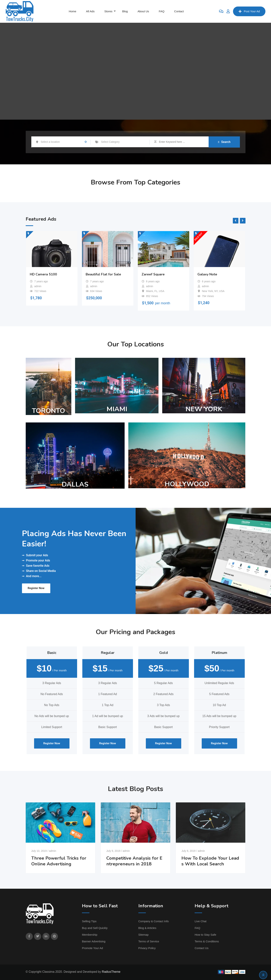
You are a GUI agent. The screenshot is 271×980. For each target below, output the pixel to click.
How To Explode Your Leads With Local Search (210, 861)
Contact (179, 11)
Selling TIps (89, 921)
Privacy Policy (147, 948)
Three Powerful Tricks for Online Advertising (59, 861)
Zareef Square (153, 274)
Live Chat (201, 921)
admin (53, 851)
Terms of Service (149, 941)
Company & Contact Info (154, 921)
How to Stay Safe (205, 935)
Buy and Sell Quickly (95, 928)
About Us (143, 11)
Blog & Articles (147, 928)
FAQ (162, 11)
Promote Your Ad (92, 948)
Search (224, 142)
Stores (108, 11)
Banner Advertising (94, 941)
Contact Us (202, 948)
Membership (90, 935)
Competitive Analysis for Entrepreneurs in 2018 (134, 861)
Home (72, 11)
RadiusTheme (111, 972)
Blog (125, 11)
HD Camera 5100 (43, 274)
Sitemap (144, 935)
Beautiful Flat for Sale (103, 274)
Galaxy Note (207, 274)
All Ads (90, 11)
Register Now (36, 588)
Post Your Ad (249, 11)
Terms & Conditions (207, 941)
